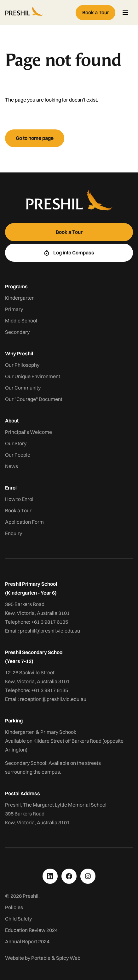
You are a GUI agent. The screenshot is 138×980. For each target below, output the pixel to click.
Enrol (11, 488)
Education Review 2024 (31, 930)
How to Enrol (19, 499)
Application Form (24, 522)
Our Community (23, 388)
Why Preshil (19, 353)
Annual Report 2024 (27, 941)
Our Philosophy (22, 365)
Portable (41, 958)
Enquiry (14, 533)
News (11, 466)
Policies (14, 907)
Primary (14, 309)
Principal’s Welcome (29, 432)
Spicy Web (68, 958)
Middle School (21, 321)
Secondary (17, 332)
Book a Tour (18, 510)
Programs (16, 286)
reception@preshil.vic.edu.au (53, 699)
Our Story (16, 443)
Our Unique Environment (33, 376)
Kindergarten (20, 298)
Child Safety (18, 919)
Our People (18, 455)
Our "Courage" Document (34, 399)
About (12, 421)
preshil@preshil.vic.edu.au (50, 631)
